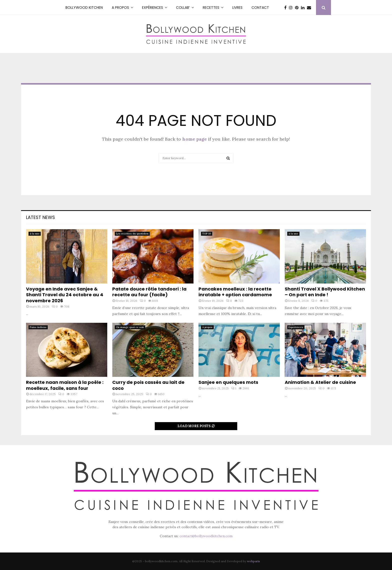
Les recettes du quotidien (132, 234)
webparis (253, 561)
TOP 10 (207, 234)
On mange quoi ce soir (130, 327)
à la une (35, 234)
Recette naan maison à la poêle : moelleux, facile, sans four (65, 385)
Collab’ (183, 8)
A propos (207, 327)
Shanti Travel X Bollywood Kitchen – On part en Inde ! (325, 292)
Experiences (296, 327)
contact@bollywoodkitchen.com (206, 536)
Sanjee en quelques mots (228, 382)
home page (194, 139)
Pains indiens (38, 327)
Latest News (40, 217)
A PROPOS (120, 8)
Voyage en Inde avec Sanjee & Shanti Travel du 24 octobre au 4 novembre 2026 (65, 295)
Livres (237, 8)
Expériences (152, 8)
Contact (260, 8)
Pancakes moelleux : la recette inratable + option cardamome (235, 292)
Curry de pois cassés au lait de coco (148, 385)
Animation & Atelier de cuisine (320, 382)
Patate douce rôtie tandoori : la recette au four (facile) (149, 292)
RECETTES (211, 8)
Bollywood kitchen (84, 8)
